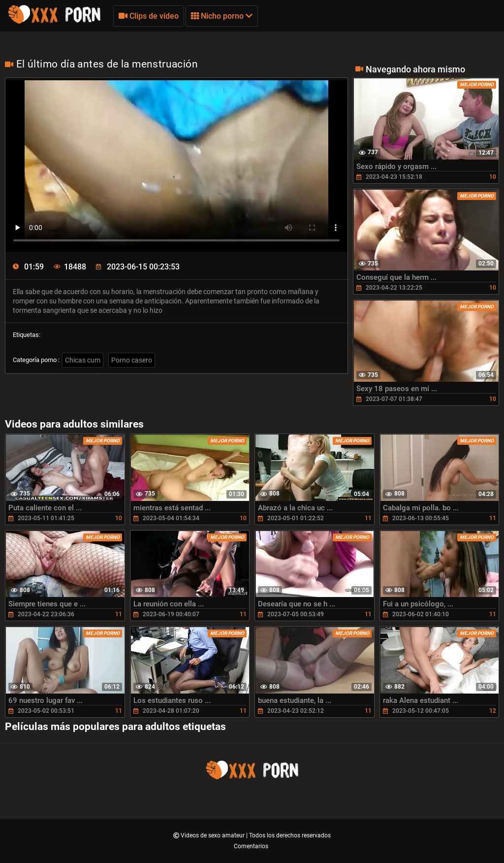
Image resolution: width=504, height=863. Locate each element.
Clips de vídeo (149, 16)
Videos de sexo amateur (213, 835)
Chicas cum (83, 360)
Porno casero (132, 360)
